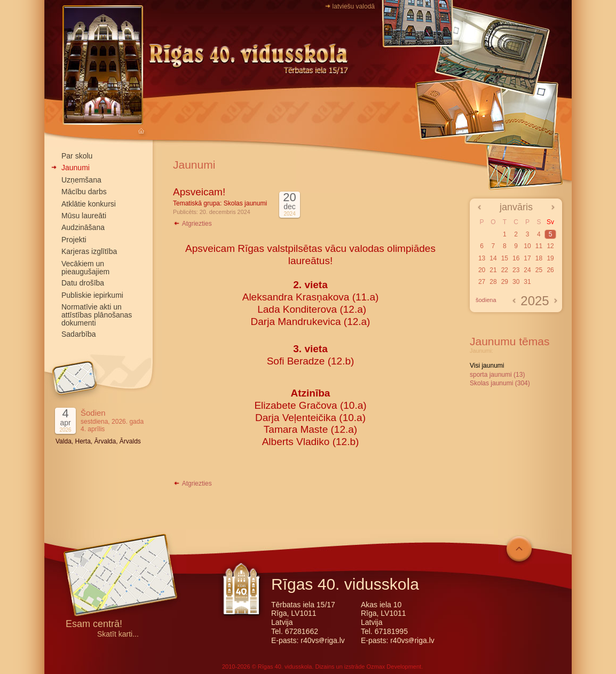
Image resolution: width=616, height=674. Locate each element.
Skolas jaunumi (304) (500, 383)
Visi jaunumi (487, 366)
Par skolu (77, 156)
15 (505, 258)
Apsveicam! (199, 192)
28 (493, 282)
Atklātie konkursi (89, 204)
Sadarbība (79, 334)
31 (527, 282)
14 (493, 258)
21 (493, 270)
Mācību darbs (84, 192)
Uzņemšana (81, 180)
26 (550, 270)
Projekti (74, 240)
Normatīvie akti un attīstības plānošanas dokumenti (97, 315)
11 (539, 246)
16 (516, 258)
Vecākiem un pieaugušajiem (85, 268)
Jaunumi (76, 168)
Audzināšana (83, 227)
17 (527, 258)
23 (516, 270)
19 (550, 258)
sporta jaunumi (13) (497, 375)
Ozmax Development (394, 667)
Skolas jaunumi (245, 203)
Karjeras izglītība (89, 251)
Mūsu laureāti (84, 216)
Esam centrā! (94, 625)
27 (482, 282)
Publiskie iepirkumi (92, 295)
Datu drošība (83, 283)
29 (505, 282)
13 (482, 258)
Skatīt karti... (118, 634)
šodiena (486, 300)
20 (482, 270)
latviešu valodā (354, 6)
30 (516, 282)
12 (550, 246)
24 (527, 270)
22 (505, 270)
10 (527, 246)
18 (539, 258)
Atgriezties (192, 224)
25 (539, 270)
